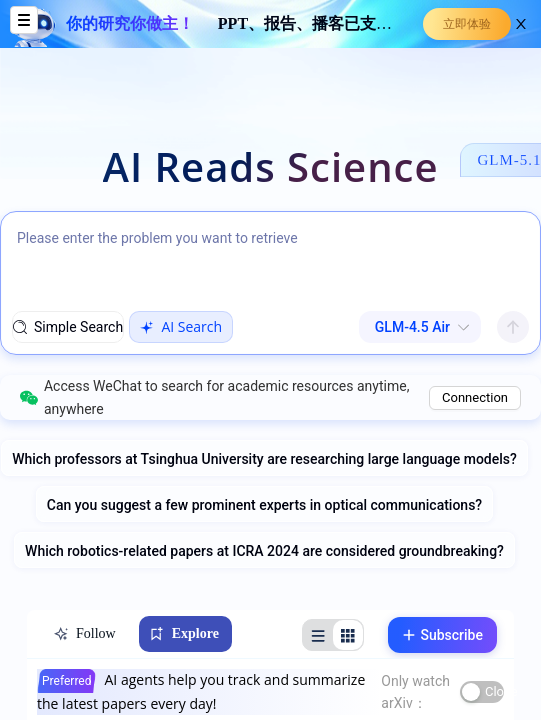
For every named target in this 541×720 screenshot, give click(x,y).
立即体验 (467, 24)
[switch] (482, 692)
